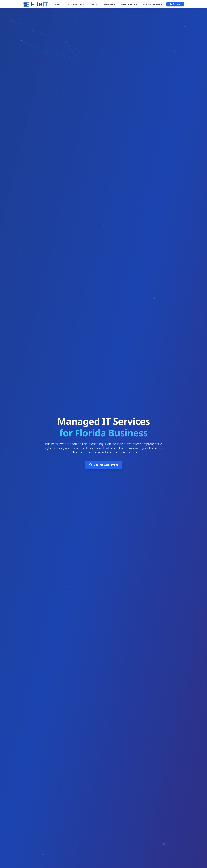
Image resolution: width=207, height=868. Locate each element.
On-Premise (109, 4)
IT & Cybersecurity (75, 4)
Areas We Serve (129, 4)
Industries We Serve (153, 4)
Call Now (175, 4)
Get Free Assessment (103, 465)
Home (58, 4)
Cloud (94, 4)
